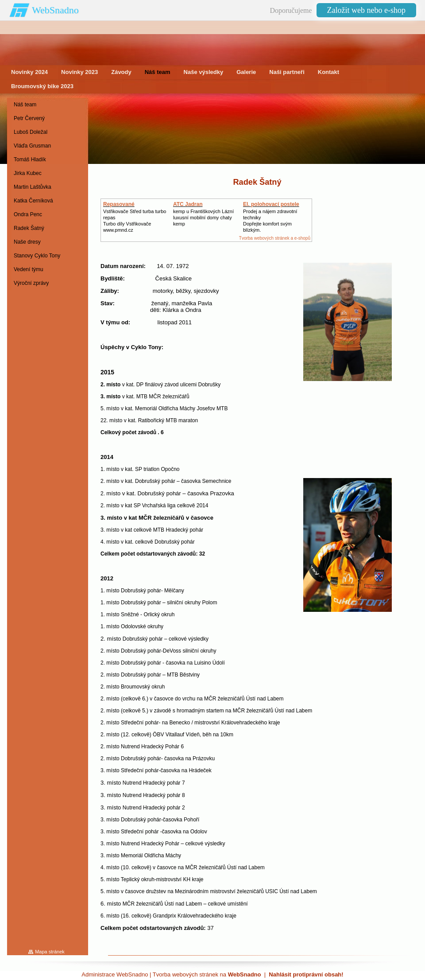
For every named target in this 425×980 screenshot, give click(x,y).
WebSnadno (55, 10)
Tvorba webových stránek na (207, 974)
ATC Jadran (188, 204)
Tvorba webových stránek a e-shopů (275, 238)
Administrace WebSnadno (115, 974)
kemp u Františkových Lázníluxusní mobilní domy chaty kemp (203, 218)
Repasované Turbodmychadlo (124, 207)
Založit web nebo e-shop (366, 10)
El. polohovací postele (271, 204)
